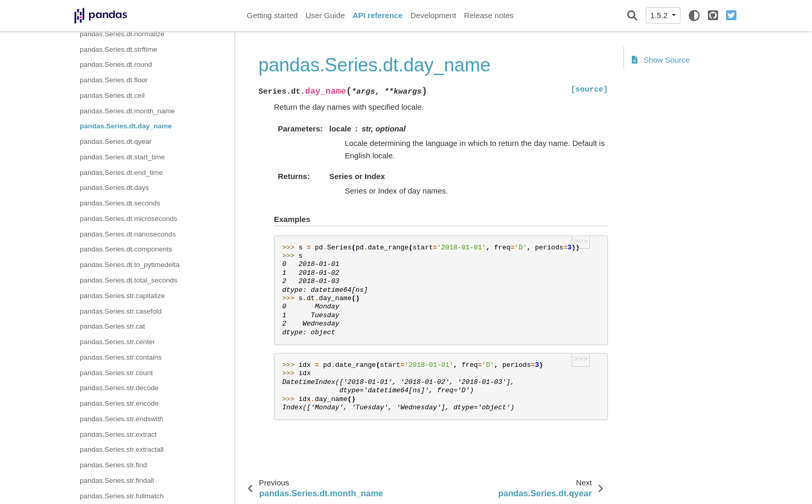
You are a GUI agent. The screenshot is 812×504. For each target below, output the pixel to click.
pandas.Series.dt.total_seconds (128, 280)
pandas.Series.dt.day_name (126, 126)
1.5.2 (660, 15)
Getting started (272, 15)
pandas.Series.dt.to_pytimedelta (130, 265)
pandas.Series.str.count (116, 373)
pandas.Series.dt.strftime (118, 49)
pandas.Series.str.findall (117, 480)
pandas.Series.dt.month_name (127, 111)
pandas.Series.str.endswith (121, 419)
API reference (378, 15)
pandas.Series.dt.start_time (122, 157)
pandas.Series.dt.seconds (120, 203)
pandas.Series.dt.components (126, 249)
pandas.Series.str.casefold (121, 311)
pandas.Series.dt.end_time (121, 173)
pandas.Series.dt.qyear (116, 142)
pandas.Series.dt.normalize (122, 34)
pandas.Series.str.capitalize (122, 296)
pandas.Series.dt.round (116, 64)
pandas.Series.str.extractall (122, 449)
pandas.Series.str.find (113, 465)
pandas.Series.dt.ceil (112, 95)
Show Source (661, 60)
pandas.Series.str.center (118, 342)
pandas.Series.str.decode (119, 388)
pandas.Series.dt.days (114, 188)
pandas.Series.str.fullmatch (122, 496)
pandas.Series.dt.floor (114, 80)
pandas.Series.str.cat (112, 326)
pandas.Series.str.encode (119, 403)
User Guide (325, 15)
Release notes (489, 15)
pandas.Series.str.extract (118, 434)
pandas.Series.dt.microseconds (128, 219)
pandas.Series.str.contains (121, 357)
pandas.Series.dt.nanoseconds (128, 234)
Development (433, 15)
